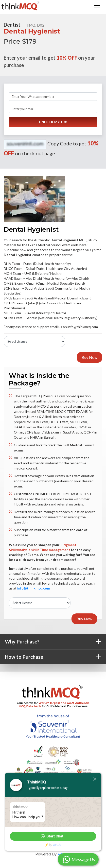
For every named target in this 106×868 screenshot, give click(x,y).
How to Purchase (55, 657)
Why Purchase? (55, 642)
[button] (53, 836)
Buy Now (89, 357)
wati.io (57, 845)
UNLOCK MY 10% (53, 122)
